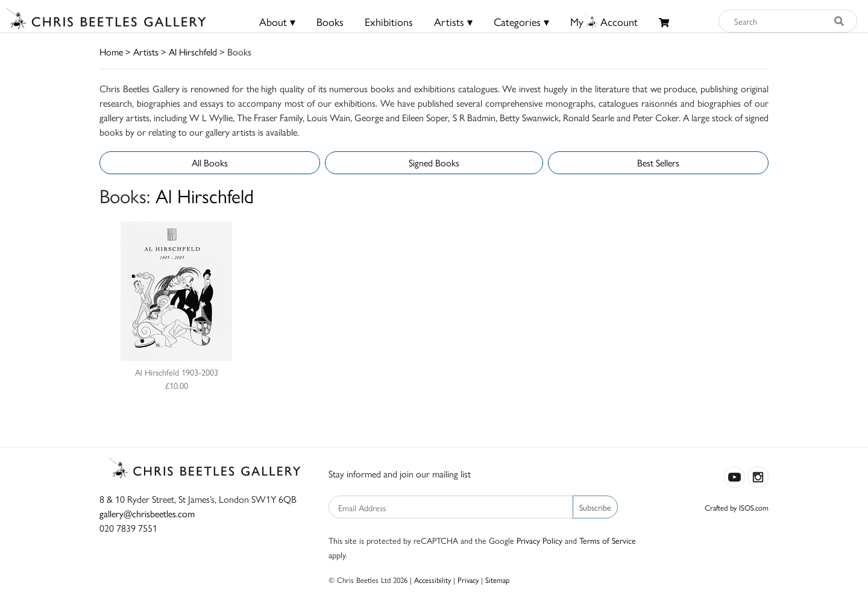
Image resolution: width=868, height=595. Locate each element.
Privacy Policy (539, 540)
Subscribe (595, 507)
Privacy (468, 580)
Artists (146, 52)
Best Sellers (658, 162)
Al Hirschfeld (193, 52)
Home (111, 52)
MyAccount (604, 21)
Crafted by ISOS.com (737, 507)
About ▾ (277, 21)
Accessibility (432, 580)
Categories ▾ (521, 21)
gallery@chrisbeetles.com (147, 513)
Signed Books (434, 162)
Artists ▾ (453, 21)
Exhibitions (389, 21)
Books (330, 21)
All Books (210, 162)
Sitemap (498, 580)
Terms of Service (608, 540)
